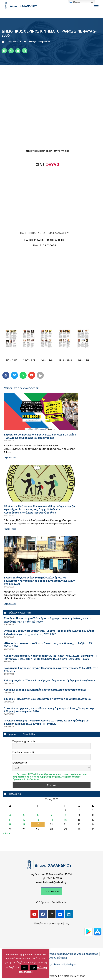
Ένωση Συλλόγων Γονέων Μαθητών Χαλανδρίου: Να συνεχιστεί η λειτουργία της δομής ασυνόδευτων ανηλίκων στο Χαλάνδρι (39, 581)
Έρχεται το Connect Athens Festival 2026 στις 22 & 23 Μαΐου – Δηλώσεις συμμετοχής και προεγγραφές (40, 436)
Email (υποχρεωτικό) (23, 752)
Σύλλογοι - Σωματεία (39, 42)
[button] (4, 51)
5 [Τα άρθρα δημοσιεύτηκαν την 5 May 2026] (24, 815)
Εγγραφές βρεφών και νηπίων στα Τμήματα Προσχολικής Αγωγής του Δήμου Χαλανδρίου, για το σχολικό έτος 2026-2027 (49, 633)
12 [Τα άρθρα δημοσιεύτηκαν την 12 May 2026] (24, 820)
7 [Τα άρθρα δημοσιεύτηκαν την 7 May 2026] (51, 815)
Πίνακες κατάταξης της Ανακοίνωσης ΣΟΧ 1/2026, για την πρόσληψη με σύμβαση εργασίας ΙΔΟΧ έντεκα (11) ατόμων (46, 722)
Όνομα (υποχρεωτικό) (24, 741)
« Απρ (6, 833)
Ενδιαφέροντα (20, 763)
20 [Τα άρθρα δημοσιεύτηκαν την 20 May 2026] (38, 824)
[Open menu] (96, 5)
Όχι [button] (33, 967)
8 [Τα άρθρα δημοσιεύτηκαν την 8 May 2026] (65, 815)
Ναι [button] (25, 967)
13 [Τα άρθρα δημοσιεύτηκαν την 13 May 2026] (38, 820)
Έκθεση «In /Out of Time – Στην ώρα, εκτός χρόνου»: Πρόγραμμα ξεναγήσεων (49, 681)
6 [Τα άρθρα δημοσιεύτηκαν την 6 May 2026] (38, 815)
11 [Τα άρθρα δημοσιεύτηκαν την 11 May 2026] (10, 820)
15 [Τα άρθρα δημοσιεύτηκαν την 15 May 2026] (65, 820)
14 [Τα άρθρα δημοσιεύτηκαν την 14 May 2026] (51, 820)
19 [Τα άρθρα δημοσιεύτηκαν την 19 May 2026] (24, 824)
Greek (74, 2)
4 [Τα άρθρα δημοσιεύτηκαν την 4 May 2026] (10, 815)
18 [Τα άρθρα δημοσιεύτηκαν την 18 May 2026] (10, 824)
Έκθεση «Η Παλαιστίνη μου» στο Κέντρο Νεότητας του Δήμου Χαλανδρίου (48, 699)
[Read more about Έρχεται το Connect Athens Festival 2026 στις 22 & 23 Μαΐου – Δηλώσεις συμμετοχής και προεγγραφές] (41, 412)
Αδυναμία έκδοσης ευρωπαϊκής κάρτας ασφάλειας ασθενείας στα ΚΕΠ (45, 690)
